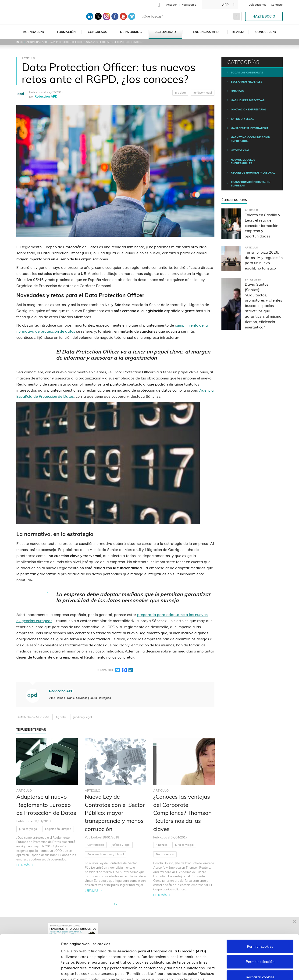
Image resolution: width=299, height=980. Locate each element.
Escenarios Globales (246, 82)
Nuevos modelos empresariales (243, 162)
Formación (66, 32)
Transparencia (165, 854)
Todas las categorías (247, 73)
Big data (180, 93)
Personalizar (248, 971)
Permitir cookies (260, 909)
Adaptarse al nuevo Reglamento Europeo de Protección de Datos (46, 805)
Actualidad (166, 32)
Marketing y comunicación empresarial (250, 139)
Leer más (23, 865)
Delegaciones (257, 5)
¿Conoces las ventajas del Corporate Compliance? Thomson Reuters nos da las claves (182, 813)
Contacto (277, 5)
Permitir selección (260, 924)
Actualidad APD (37, 42)
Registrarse (189, 5)
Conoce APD (266, 32)
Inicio (20, 42)
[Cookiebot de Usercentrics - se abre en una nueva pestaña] (30, 971)
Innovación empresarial (249, 109)
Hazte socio (264, 16)
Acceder (171, 5)
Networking (131, 32)
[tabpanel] (47, 818)
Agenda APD (34, 32)
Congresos (97, 32)
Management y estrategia (250, 128)
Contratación (96, 845)
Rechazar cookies (260, 939)
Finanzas (162, 845)
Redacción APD (46, 96)
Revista (238, 32)
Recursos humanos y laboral (106, 854)
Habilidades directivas (248, 100)
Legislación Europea (58, 829)
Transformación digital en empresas (251, 184)
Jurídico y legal (203, 93)
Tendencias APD (205, 32)
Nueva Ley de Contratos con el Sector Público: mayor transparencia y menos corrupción (115, 813)
